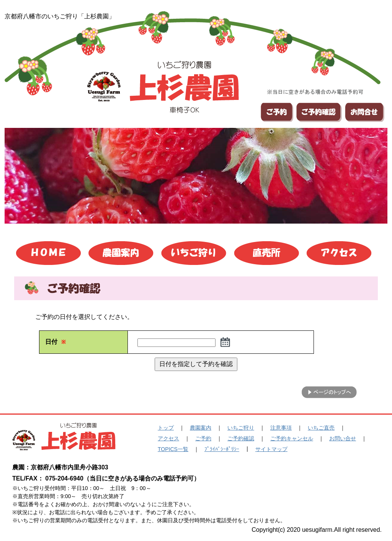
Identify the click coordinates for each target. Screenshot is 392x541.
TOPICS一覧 (173, 449)
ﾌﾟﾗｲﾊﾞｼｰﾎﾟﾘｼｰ (222, 449)
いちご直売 (321, 428)
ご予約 (203, 438)
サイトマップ (271, 449)
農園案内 (201, 428)
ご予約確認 (241, 438)
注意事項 (281, 428)
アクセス (168, 438)
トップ (166, 428)
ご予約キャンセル (292, 438)
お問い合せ (343, 438)
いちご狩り (241, 428)
